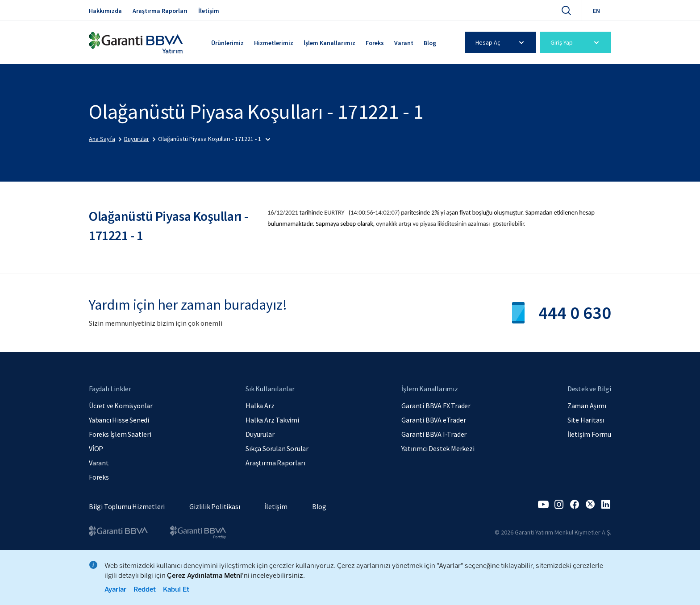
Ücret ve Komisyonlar (121, 406)
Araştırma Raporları (160, 11)
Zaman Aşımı (587, 406)
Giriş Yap (576, 42)
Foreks (375, 43)
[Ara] (566, 10)
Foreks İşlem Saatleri (120, 434)
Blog (430, 43)
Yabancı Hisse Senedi (119, 420)
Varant (404, 43)
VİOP (96, 448)
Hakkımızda (105, 11)
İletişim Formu (589, 434)
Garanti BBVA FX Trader (436, 406)
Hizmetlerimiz (274, 43)
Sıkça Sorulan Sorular (277, 448)
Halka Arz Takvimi (272, 420)
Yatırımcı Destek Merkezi (438, 448)
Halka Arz (260, 406)
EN (596, 11)
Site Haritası (586, 420)
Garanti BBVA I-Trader (434, 434)
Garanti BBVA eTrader (433, 420)
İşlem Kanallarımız (329, 43)
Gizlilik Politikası (215, 506)
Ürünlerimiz (227, 43)
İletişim (209, 11)
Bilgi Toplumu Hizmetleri (127, 506)
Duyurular (260, 434)
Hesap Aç (501, 42)
